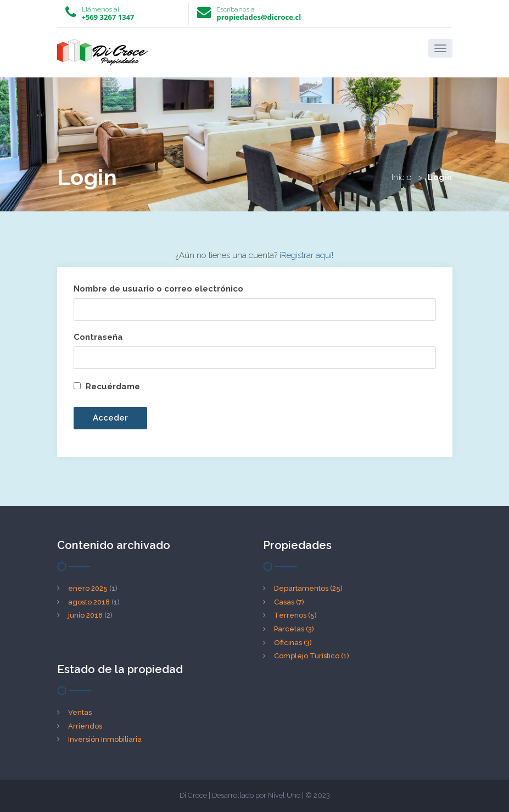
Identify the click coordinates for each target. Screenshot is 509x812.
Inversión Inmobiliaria (105, 739)
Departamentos (308, 588)
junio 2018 (85, 615)
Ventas (80, 712)
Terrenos (295, 615)
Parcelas (294, 629)
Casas (289, 602)
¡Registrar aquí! (306, 255)
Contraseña (98, 337)
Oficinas (293, 643)
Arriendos (85, 726)
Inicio (402, 177)
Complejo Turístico (312, 656)
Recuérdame (107, 387)
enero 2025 (88, 588)
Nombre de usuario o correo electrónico (158, 289)
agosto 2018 (89, 602)
